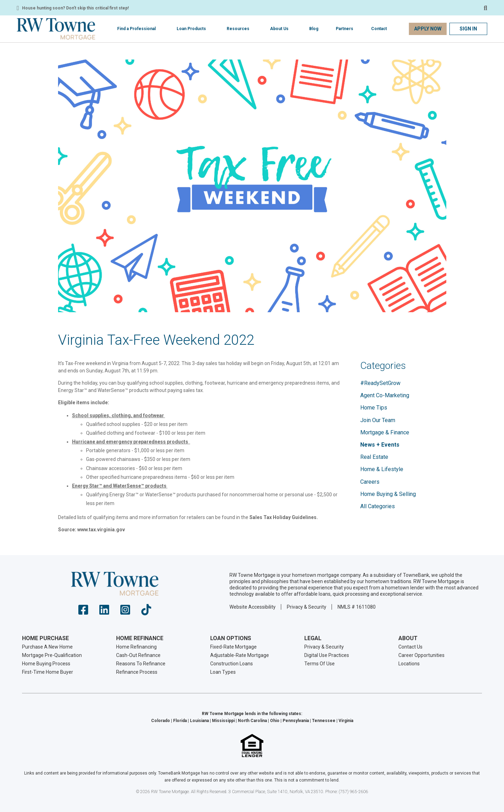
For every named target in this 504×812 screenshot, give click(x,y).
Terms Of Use (320, 664)
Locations (409, 664)
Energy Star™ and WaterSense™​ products (119, 486)
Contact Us (410, 647)
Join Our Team (378, 420)
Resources (238, 29)
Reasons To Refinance (141, 664)
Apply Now (428, 29)
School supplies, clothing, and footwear (118, 415)
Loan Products (191, 29)
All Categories (378, 506)
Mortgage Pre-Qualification (52, 655)
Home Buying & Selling (388, 494)
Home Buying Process (46, 664)
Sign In (468, 29)
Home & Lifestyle (382, 469)
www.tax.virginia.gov (101, 530)
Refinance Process (137, 672)
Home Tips (374, 408)
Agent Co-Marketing (385, 395)
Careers (370, 482)
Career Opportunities (421, 655)
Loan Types (223, 672)
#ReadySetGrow (380, 383)
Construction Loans (232, 664)
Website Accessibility (253, 607)
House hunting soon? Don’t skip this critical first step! (75, 8)
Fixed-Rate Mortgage (233, 647)
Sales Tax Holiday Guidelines (283, 517)
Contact (379, 29)
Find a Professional (136, 29)
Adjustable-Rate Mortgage (240, 655)
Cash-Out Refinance (138, 655)
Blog (314, 29)
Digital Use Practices (327, 655)
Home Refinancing (136, 647)
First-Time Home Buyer (48, 672)
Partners (345, 29)
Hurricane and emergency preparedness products (130, 442)
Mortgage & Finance (385, 432)
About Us (279, 29)
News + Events (380, 445)
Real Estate (374, 457)
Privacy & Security (307, 607)
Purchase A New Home (47, 647)
